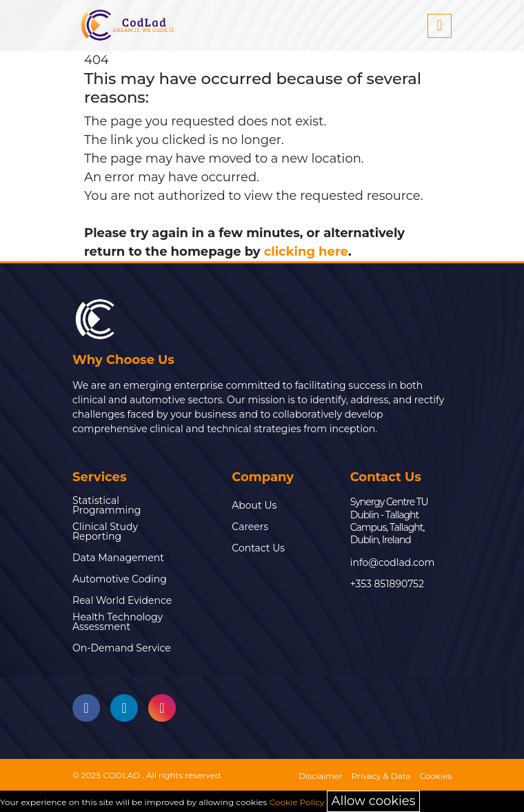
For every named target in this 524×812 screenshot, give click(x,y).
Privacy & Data (381, 776)
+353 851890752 (387, 584)
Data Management (118, 558)
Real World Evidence (122, 600)
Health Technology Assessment (118, 622)
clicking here (306, 252)
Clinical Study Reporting (105, 531)
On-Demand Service (122, 648)
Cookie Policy (297, 802)
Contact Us (258, 548)
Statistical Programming (107, 505)
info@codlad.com (393, 562)
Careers (250, 527)
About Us (254, 505)
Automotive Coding (120, 579)
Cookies (435, 776)
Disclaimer (321, 776)
